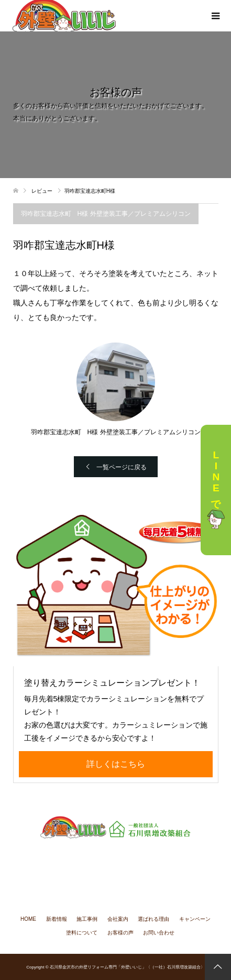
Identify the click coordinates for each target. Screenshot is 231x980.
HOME (28, 919)
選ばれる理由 (153, 919)
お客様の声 (120, 933)
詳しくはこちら (116, 764)
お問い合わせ (159, 933)
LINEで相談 (216, 490)
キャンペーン (195, 919)
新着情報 (57, 919)
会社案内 (118, 919)
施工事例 (87, 919)
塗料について (82, 933)
